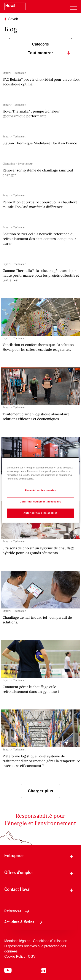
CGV (32, 956)
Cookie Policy (15, 956)
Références (18, 911)
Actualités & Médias (24, 922)
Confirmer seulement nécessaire (40, 502)
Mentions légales (17, 941)
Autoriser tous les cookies (40, 513)
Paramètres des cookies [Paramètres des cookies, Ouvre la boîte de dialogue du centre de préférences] (40, 490)
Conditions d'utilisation (50, 941)
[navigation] (73, 7)
